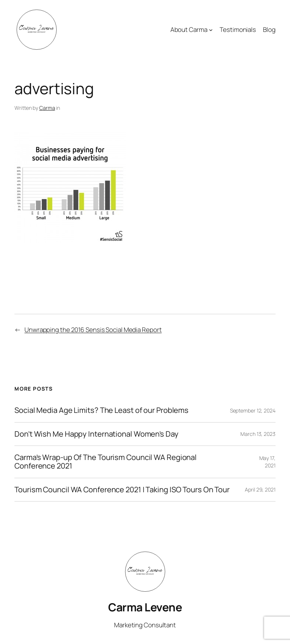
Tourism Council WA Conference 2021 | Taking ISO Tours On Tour (122, 490)
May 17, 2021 (267, 462)
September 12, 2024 (253, 410)
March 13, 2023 (258, 434)
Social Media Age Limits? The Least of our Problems (101, 410)
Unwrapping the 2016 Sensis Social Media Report (93, 330)
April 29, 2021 (260, 489)
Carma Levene (145, 607)
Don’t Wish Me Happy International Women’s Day (96, 434)
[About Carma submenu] (211, 30)
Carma (47, 108)
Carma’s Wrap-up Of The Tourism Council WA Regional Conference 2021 (106, 462)
